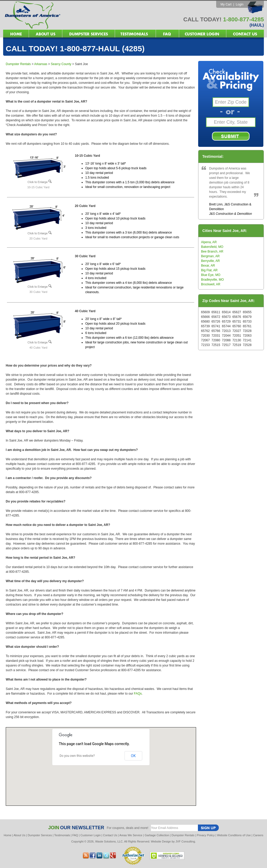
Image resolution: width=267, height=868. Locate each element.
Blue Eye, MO (211, 275)
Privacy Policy (206, 835)
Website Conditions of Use (234, 835)
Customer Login (90, 835)
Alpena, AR (209, 242)
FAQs (138, 694)
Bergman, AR (210, 256)
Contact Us (110, 835)
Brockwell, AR (211, 284)
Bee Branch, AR (212, 251)
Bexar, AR (208, 266)
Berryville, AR (210, 261)
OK (133, 756)
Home (7, 835)
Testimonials (62, 835)
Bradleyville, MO (212, 280)
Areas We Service (131, 835)
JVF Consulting (185, 841)
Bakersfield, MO (212, 247)
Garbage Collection (157, 835)
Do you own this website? (77, 756)
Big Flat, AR (209, 270)
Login (239, 4)
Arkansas (41, 64)
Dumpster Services (40, 835)
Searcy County (61, 64)
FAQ (75, 835)
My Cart (226, 4)
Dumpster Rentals (18, 64)
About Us (19, 835)
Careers (258, 835)
